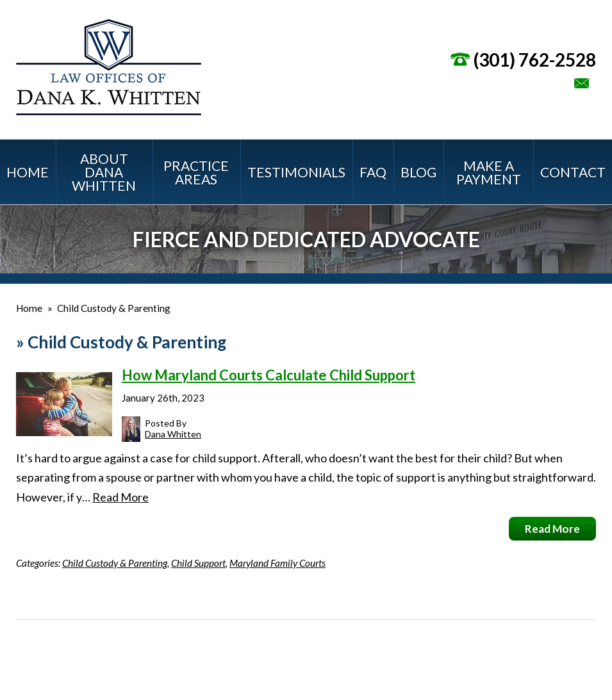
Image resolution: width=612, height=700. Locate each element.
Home (28, 172)
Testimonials (296, 172)
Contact (573, 172)
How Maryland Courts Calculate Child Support (269, 375)
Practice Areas (196, 172)
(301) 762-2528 (535, 60)
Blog (418, 172)
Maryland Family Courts (277, 563)
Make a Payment (489, 172)
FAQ (373, 172)
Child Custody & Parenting (115, 563)
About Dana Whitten (104, 172)
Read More (120, 497)
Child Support (198, 563)
